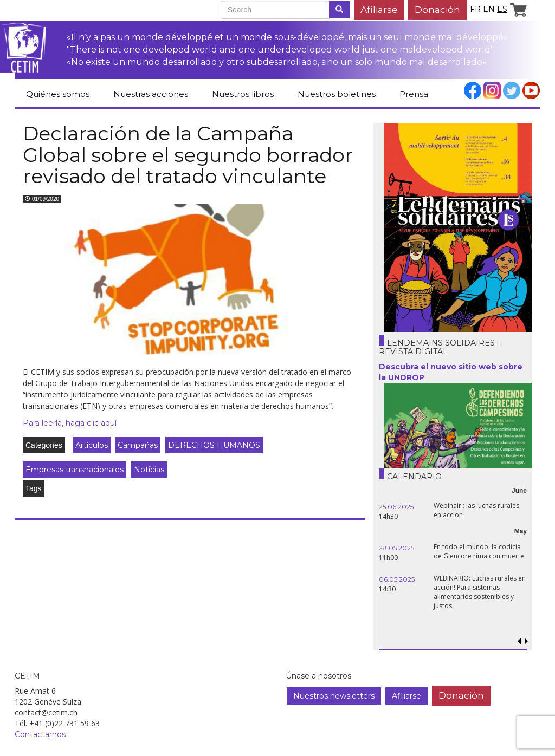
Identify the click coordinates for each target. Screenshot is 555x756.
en (489, 9)
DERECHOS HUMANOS (214, 445)
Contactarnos (40, 734)
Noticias (149, 470)
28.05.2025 (396, 548)
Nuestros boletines (337, 94)
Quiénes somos (58, 94)
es (502, 9)
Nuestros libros (243, 94)
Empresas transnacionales (75, 470)
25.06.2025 (396, 507)
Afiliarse (379, 9)
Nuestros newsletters (334, 696)
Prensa (414, 94)
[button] (527, 641)
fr (475, 9)
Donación (437, 9)
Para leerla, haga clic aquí (70, 423)
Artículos (92, 445)
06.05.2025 (397, 579)
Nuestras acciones (151, 94)
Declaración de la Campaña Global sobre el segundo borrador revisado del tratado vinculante (188, 155)
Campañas (138, 445)
